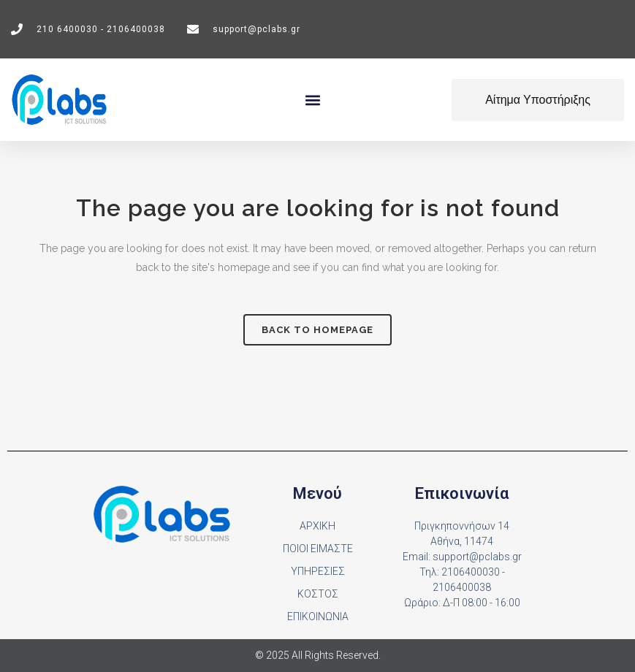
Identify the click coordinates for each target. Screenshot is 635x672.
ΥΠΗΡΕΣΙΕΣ (318, 571)
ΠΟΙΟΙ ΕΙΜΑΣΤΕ (318, 549)
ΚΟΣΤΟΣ (318, 594)
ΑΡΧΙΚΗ (317, 526)
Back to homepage (317, 330)
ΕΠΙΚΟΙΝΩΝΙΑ (318, 616)
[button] (313, 100)
